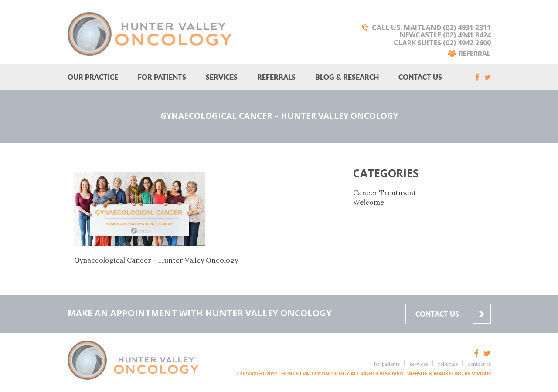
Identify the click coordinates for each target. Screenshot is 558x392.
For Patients (162, 77)
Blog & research (347, 77)
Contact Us (420, 77)
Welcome (369, 202)
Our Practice (93, 77)
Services (222, 77)
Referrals (276, 77)
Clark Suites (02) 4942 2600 (442, 43)
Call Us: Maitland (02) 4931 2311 (431, 27)
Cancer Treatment (385, 193)
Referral (475, 53)
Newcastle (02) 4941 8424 (445, 35)
